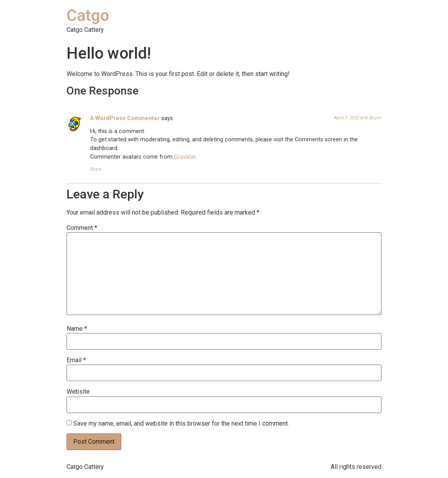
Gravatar (185, 157)
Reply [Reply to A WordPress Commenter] (96, 169)
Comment (82, 228)
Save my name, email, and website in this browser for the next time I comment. (181, 424)
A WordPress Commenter (125, 118)
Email (76, 360)
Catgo (88, 16)
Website (78, 392)
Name (77, 329)
